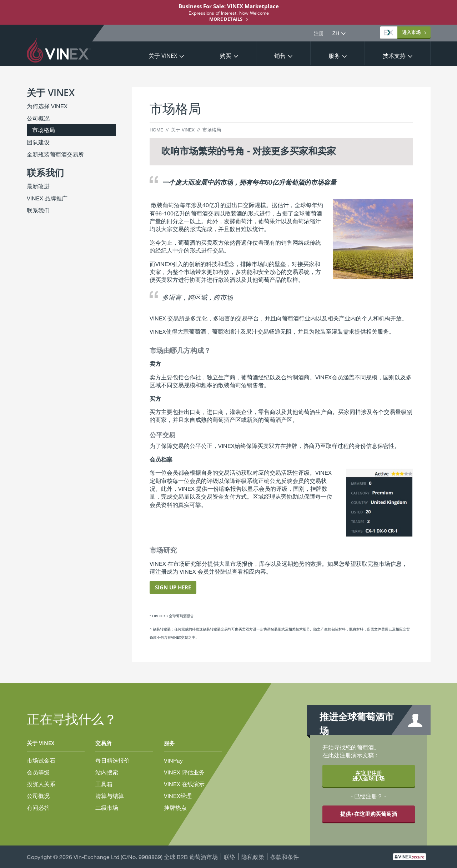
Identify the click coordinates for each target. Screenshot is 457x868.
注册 (319, 33)
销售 (280, 56)
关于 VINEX (163, 56)
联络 (230, 857)
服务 (334, 56)
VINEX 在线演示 (184, 784)
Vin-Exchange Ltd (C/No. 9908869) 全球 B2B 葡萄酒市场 (146, 857)
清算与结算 (110, 796)
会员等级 (38, 772)
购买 (226, 56)
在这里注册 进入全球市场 (368, 776)
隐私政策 (253, 857)
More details (226, 19)
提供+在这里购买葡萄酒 (369, 814)
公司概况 (38, 118)
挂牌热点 (175, 807)
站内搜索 (107, 772)
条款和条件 (285, 857)
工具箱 (104, 784)
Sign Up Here (173, 587)
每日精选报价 (112, 760)
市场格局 (44, 130)
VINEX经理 (178, 796)
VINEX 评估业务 (184, 772)
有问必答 (38, 807)
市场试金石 (41, 760)
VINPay (173, 760)
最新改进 (38, 186)
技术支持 (394, 56)
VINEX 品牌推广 (47, 198)
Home (156, 130)
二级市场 (107, 807)
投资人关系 (41, 784)
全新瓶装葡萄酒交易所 (55, 154)
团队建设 (38, 142)
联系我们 (38, 210)
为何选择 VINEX (47, 106)
